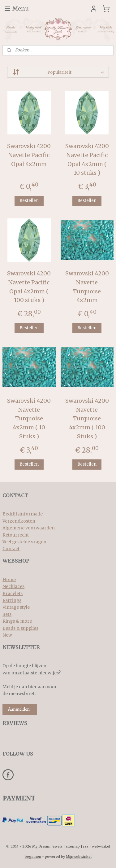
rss (86, 846)
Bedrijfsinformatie (23, 514)
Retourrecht (16, 535)
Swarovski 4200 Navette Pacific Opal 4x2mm (29, 155)
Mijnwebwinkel (79, 857)
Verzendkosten (19, 521)
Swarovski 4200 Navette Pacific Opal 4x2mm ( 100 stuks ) (29, 287)
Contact (11, 549)
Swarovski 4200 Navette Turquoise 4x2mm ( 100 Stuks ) (87, 419)
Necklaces (13, 586)
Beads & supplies (20, 628)
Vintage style (16, 607)
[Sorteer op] (58, 72)
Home (9, 580)
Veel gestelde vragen (24, 542)
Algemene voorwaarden (29, 528)
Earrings (12, 600)
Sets (7, 614)
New (7, 635)
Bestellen (29, 201)
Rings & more (17, 621)
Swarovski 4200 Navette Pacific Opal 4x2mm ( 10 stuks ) (87, 159)
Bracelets (13, 594)
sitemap (73, 846)
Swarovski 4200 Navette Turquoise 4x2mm (87, 287)
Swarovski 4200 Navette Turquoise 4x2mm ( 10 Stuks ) (29, 419)
